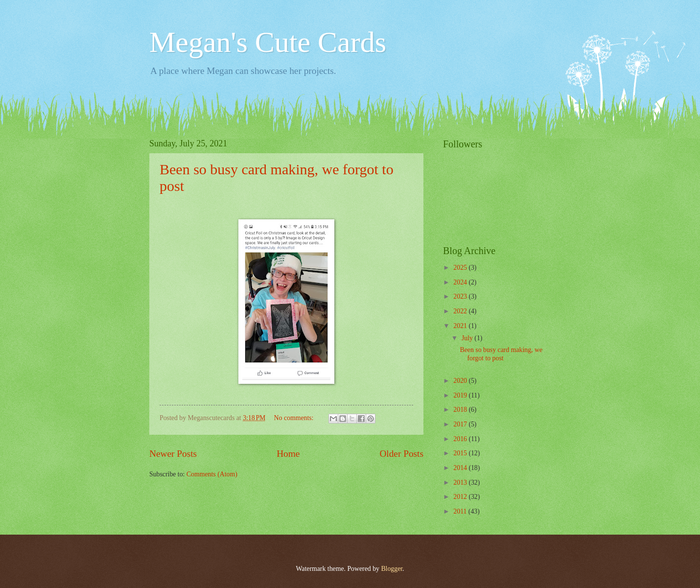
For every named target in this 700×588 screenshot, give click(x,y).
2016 (461, 439)
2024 (461, 282)
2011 (461, 511)
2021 (461, 326)
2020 (461, 381)
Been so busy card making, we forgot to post (501, 354)
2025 (461, 268)
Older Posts (401, 454)
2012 (461, 497)
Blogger (392, 569)
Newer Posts (173, 454)
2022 (461, 311)
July (468, 338)
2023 (461, 296)
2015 (461, 453)
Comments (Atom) (212, 474)
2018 (461, 410)
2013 (461, 482)
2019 (461, 395)
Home (288, 454)
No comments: (295, 418)
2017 (461, 424)
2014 (461, 468)
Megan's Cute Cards (268, 42)
